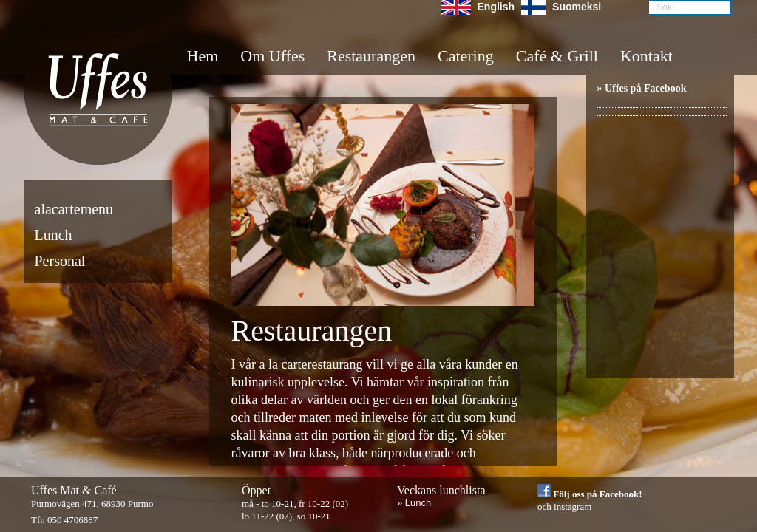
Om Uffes (272, 56)
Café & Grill (557, 56)
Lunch (54, 235)
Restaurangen (371, 56)
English (496, 7)
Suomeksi (577, 7)
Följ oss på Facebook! (590, 494)
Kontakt (646, 56)
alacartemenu (74, 209)
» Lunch (414, 503)
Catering (466, 56)
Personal (60, 261)
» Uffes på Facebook (642, 88)
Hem (203, 56)
